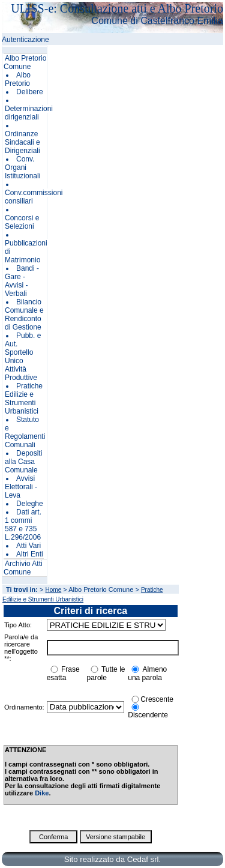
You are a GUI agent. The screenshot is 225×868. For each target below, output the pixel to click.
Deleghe (30, 504)
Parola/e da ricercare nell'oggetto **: (21, 648)
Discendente (148, 715)
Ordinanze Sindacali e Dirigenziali (22, 142)
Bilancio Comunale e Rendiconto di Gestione (24, 315)
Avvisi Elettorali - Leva (21, 487)
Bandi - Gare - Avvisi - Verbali (22, 281)
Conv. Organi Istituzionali (22, 167)
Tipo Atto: (18, 625)
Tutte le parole (106, 674)
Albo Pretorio (18, 79)
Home (54, 590)
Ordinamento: (24, 707)
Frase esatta (63, 674)
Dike (42, 793)
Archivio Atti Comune (23, 568)
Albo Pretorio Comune (25, 62)
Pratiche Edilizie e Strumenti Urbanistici (24, 399)
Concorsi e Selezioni (22, 222)
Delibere (30, 92)
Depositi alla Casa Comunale (23, 462)
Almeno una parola (147, 674)
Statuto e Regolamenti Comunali (25, 432)
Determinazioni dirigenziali (29, 113)
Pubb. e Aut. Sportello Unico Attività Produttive (23, 357)
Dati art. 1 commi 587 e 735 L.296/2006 (23, 525)
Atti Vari (28, 546)
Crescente (157, 699)
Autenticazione (25, 40)
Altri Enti (30, 554)
